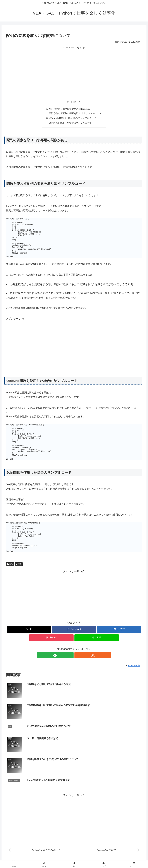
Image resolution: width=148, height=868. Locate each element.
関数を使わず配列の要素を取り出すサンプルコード (75, 114)
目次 (70, 102)
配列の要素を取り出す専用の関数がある (69, 109)
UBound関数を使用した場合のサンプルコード (72, 119)
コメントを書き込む (74, 829)
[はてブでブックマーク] (119, 630)
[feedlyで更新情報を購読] (71, 656)
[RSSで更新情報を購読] (77, 656)
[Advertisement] (74, 72)
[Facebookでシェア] (74, 630)
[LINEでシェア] (97, 639)
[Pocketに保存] (51, 639)
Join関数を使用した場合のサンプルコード (70, 124)
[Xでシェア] (29, 630)
